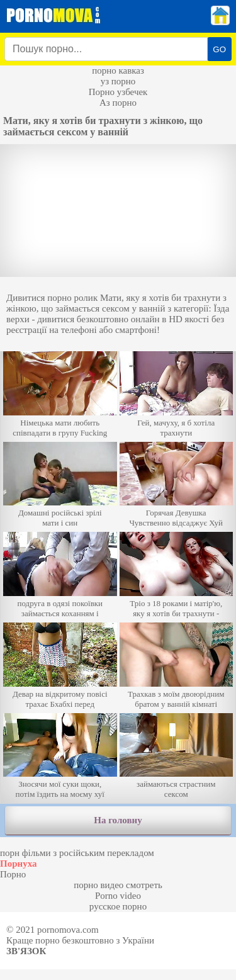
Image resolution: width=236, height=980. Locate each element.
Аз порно (118, 103)
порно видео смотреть (118, 885)
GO (219, 49)
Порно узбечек (118, 92)
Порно (13, 874)
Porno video (118, 896)
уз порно (118, 81)
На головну (118, 820)
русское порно (118, 906)
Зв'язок (26, 951)
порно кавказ (118, 70)
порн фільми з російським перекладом (77, 853)
